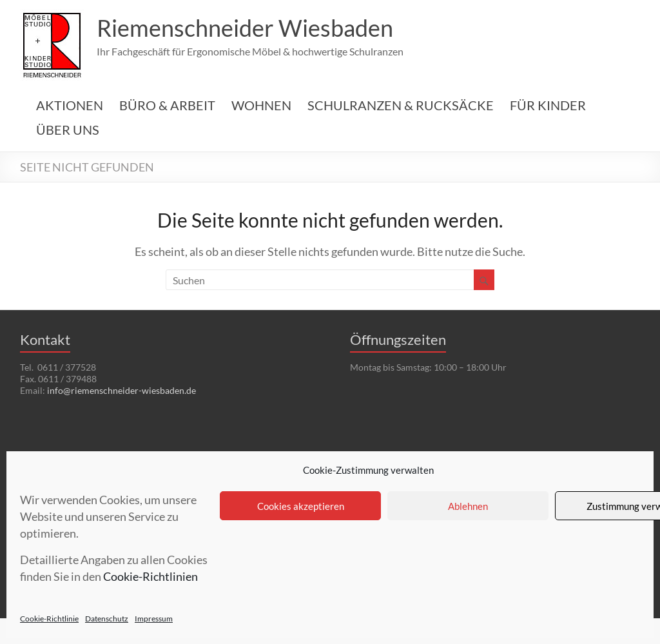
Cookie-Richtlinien (150, 576)
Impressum (154, 619)
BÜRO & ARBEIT (167, 105)
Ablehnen (468, 506)
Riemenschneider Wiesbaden (245, 28)
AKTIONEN (70, 105)
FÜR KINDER (548, 105)
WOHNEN (261, 105)
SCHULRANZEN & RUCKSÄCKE (401, 105)
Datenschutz (107, 619)
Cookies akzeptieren (301, 506)
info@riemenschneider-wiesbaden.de (121, 390)
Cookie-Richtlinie (49, 619)
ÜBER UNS (68, 130)
